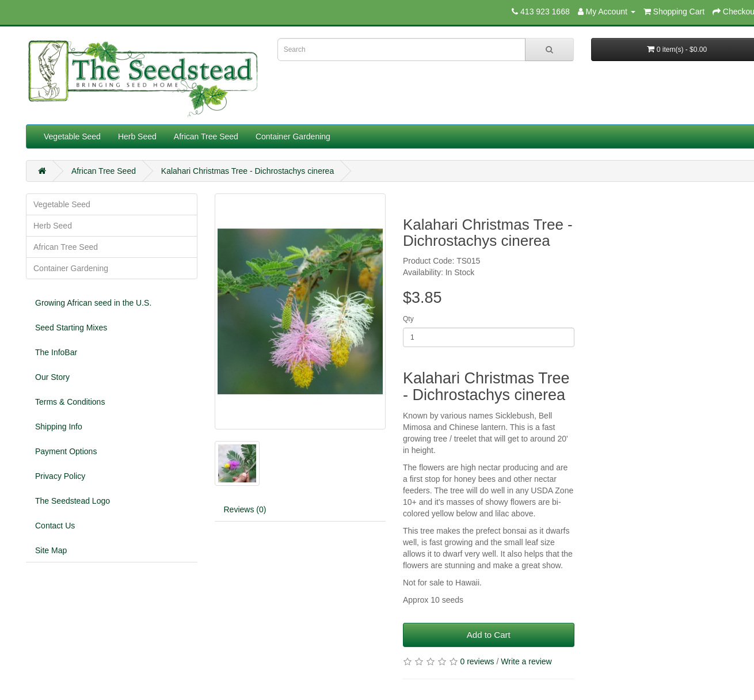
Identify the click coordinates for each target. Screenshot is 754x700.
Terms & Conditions (70, 402)
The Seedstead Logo (73, 501)
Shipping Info (59, 427)
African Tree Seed (206, 136)
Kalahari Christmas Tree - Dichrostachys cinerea (247, 171)
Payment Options (66, 451)
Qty (408, 319)
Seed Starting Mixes (71, 328)
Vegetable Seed (72, 136)
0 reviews (477, 661)
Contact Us (55, 526)
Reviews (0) (245, 509)
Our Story (52, 377)
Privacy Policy (60, 476)
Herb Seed (137, 136)
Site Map (51, 550)
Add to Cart (489, 635)
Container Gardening (293, 136)
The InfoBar (56, 352)
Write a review (526, 661)
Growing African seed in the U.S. (93, 303)
